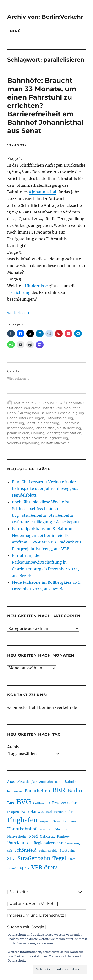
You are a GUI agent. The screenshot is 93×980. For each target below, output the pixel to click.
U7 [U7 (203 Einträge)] (27, 868)
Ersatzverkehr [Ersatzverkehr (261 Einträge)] (64, 803)
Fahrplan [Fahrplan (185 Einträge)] (13, 812)
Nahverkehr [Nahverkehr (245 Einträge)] (17, 836)
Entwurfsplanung (59, 418)
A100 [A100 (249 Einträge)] (11, 782)
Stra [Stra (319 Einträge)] (11, 859)
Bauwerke (48, 413)
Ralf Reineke (24, 403)
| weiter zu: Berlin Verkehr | (33, 904)
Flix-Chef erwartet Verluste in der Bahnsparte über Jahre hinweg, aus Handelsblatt (45, 488)
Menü (15, 31)
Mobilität (71, 408)
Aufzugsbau (30, 413)
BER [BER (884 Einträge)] (59, 790)
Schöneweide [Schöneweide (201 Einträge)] (48, 851)
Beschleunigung (71, 413)
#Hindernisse (35, 286)
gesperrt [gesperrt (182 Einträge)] (45, 821)
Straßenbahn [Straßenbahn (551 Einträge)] (34, 858)
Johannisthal (45, 428)
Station (76, 433)
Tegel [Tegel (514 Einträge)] (59, 858)
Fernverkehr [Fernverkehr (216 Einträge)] (63, 812)
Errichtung (16, 423)
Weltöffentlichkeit (55, 443)
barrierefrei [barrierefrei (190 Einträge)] (15, 791)
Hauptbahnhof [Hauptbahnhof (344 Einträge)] (22, 829)
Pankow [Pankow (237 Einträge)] (63, 837)
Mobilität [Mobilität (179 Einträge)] (62, 829)
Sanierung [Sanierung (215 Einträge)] (72, 843)
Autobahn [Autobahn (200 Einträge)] (46, 782)
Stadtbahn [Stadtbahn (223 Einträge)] (67, 851)
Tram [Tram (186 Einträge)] (72, 859)
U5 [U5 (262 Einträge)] (21, 868)
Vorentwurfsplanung (23, 443)
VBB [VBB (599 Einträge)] (37, 868)
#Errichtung (19, 292)
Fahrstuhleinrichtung (42, 423)
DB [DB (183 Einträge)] (48, 803)
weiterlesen (18, 313)
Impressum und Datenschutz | (37, 915)
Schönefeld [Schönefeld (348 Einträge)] (25, 850)
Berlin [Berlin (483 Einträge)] (75, 791)
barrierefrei (33, 408)
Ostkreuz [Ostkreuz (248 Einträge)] (47, 836)
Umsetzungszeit (20, 438)
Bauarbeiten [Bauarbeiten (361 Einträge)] (37, 791)
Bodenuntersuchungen (26, 418)
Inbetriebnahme (20, 428)
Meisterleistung (69, 428)
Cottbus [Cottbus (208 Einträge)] (39, 803)
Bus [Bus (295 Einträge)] (11, 803)
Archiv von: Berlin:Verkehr (45, 17)
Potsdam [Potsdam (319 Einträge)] (16, 843)
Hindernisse (70, 423)
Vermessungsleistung (51, 438)
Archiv (13, 747)
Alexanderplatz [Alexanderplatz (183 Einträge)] (27, 782)
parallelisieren (18, 433)
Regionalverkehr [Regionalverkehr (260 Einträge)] (48, 843)
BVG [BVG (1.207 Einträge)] (24, 802)
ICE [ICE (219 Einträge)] (51, 829)
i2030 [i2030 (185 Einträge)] (42, 829)
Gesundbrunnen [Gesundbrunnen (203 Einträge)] (64, 821)
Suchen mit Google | (27, 927)
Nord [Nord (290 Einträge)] (33, 836)
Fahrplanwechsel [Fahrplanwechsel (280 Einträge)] (36, 812)
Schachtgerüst (57, 433)
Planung (38, 433)
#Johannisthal (42, 192)
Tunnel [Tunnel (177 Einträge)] (12, 869)
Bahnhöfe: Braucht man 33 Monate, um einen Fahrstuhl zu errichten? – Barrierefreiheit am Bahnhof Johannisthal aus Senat (45, 106)
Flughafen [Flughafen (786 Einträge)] (22, 820)
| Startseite (18, 892)
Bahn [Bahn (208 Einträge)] (59, 782)
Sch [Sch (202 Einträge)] (10, 851)
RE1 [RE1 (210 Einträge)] (29, 843)
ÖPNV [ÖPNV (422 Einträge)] (51, 868)
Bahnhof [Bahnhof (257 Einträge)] (72, 782)
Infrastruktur (52, 408)
